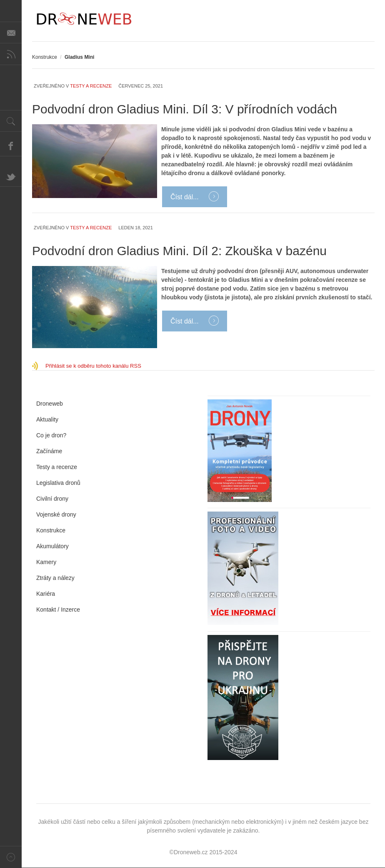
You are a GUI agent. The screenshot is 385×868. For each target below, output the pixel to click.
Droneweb (50, 404)
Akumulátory (52, 546)
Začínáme (49, 451)
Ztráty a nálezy (55, 578)
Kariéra (46, 594)
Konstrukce (45, 57)
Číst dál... (185, 197)
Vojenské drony (56, 514)
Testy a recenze (91, 86)
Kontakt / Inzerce (58, 610)
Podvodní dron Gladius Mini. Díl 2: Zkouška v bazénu (179, 251)
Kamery (46, 562)
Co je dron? (51, 435)
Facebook (11, 146)
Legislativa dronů (58, 483)
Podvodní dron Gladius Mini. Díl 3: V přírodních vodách (185, 109)
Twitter (11, 176)
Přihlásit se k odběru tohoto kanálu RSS (93, 366)
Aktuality (47, 419)
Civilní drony (52, 499)
